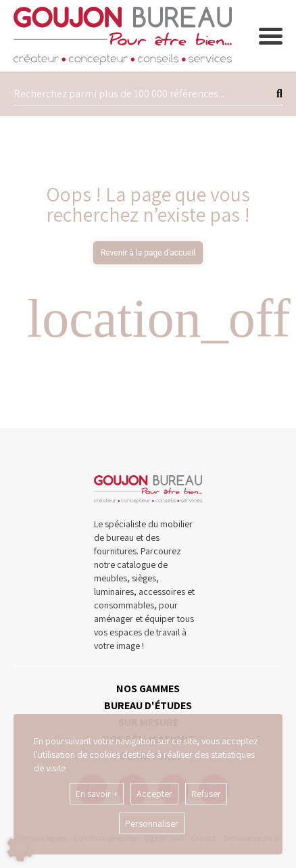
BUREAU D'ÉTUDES (148, 705)
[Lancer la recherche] (279, 94)
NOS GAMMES (148, 689)
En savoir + (97, 794)
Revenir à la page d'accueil (148, 253)
